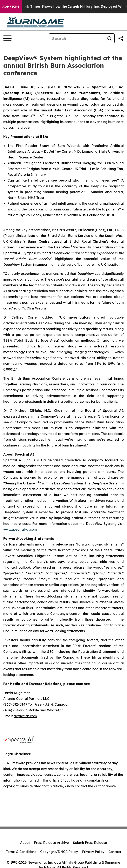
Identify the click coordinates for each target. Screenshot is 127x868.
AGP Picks (11, 7)
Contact (115, 852)
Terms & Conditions (21, 852)
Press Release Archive (51, 843)
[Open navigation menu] (7, 38)
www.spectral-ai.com (20, 529)
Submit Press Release (90, 843)
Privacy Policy (93, 852)
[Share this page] (121, 38)
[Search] (77, 38)
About (25, 843)
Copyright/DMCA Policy (59, 852)
